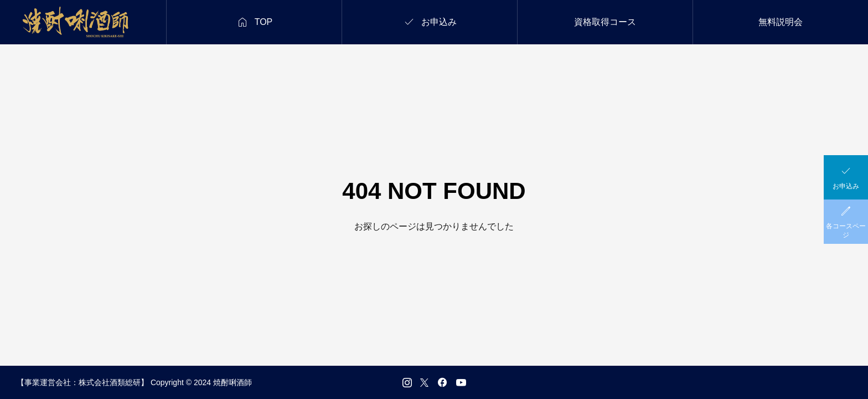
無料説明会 (781, 22)
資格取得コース (605, 22)
